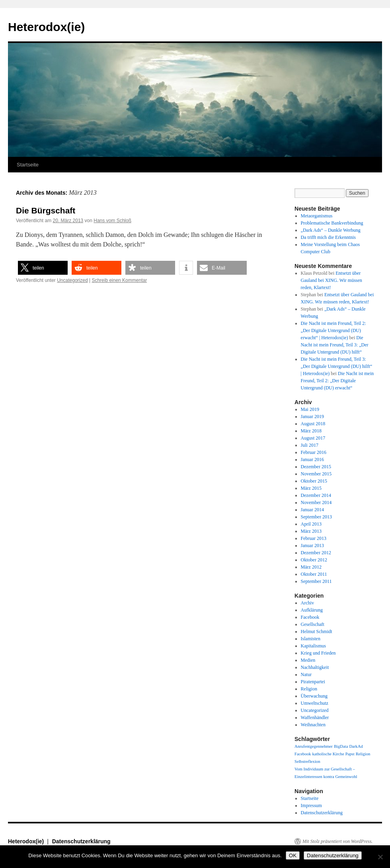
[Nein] (380, 857)
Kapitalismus (313, 646)
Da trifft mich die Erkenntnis (328, 237)
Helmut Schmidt (317, 631)
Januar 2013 (312, 545)
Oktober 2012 (314, 560)
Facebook (310, 617)
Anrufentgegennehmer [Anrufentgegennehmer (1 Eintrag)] (314, 746)
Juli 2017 (310, 445)
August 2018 (313, 424)
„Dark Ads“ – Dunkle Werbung (331, 230)
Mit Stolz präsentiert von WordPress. (337, 841)
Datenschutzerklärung (322, 813)
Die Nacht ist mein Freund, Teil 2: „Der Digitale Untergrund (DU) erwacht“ (337, 381)
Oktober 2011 (314, 574)
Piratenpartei (313, 682)
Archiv (307, 603)
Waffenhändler (315, 717)
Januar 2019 (312, 416)
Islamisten (311, 639)
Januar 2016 (312, 459)
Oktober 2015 (314, 481)
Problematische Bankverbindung (332, 223)
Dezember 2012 (316, 553)
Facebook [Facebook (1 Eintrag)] (303, 754)
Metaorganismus (317, 216)
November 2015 (316, 474)
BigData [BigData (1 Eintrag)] (341, 746)
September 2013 (316, 517)
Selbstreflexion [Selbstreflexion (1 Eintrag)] (307, 761)
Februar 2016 (314, 452)
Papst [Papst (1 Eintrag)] (350, 754)
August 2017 (313, 438)
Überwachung (314, 696)
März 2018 (311, 431)
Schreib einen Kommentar (119, 280)
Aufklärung (312, 610)
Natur (306, 674)
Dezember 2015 (316, 467)
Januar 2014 (312, 510)
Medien (308, 660)
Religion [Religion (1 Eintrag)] (363, 754)
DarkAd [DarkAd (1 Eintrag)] (356, 746)
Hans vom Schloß (112, 221)
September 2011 (316, 581)
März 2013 (311, 531)
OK (293, 855)
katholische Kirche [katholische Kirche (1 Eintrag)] (328, 754)
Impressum (311, 805)
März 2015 (311, 488)
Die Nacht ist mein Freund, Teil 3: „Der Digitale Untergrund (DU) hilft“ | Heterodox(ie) (337, 366)
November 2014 (316, 502)
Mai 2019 (310, 409)
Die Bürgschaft (46, 210)
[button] (43, 268)
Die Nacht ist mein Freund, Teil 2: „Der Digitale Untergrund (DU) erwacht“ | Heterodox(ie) (333, 330)
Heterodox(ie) (46, 27)
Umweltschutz (315, 703)
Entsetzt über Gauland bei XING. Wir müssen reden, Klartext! (331, 280)
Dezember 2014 (316, 495)
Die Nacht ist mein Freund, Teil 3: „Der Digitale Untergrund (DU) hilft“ (335, 345)
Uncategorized (72, 280)
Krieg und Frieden (318, 653)
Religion (309, 689)
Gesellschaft (313, 624)
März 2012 (311, 567)
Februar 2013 (314, 538)
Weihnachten (313, 725)
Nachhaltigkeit (315, 667)
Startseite (28, 165)
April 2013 (311, 524)
